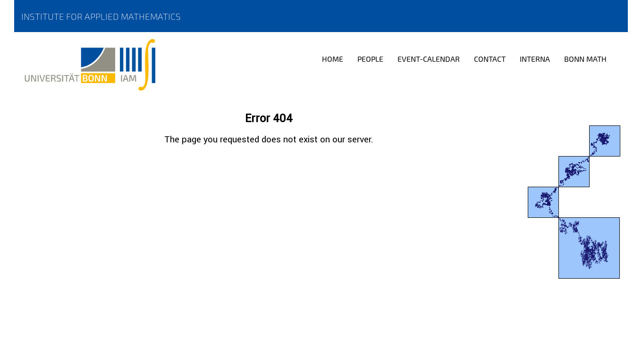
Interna (535, 59)
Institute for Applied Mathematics (101, 16)
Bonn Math (585, 59)
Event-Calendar (429, 59)
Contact (490, 59)
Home (333, 59)
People (370, 59)
